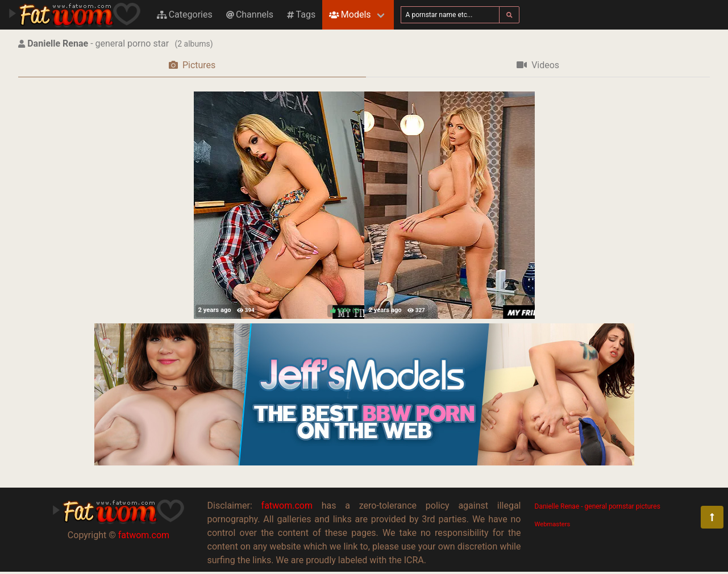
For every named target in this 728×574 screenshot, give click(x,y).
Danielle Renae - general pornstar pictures (598, 506)
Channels (250, 14)
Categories (185, 14)
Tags (301, 14)
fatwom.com (144, 535)
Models (350, 14)
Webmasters (553, 524)
